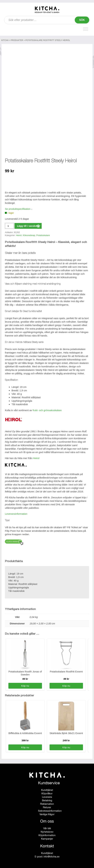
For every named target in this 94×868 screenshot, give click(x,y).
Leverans (47, 797)
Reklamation (47, 804)
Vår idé (47, 828)
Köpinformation (47, 835)
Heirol (19, 235)
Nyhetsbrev (47, 832)
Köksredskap (29, 235)
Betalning (47, 800)
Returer (47, 807)
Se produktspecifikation (18, 209)
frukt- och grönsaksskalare (47, 410)
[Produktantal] (9, 226)
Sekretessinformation (50, 811)
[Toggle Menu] (86, 29)
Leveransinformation (16, 514)
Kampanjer (47, 839)
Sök (82, 20)
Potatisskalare (43, 235)
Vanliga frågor (47, 814)
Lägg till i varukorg (28, 226)
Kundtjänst (47, 790)
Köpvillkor (47, 793)
